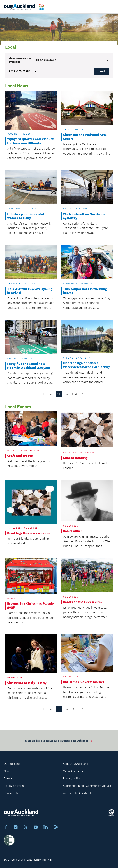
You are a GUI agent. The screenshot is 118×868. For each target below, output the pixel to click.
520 (74, 394)
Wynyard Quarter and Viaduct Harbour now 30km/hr (30, 141)
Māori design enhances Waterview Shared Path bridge (87, 365)
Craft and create (20, 456)
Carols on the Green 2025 (83, 602)
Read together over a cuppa (29, 533)
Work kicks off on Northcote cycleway (84, 216)
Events (8, 778)
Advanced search (23, 71)
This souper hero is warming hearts (85, 291)
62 (74, 709)
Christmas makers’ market (84, 682)
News (7, 771)
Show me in (20, 60)
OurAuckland (12, 764)
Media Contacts (73, 771)
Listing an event (14, 786)
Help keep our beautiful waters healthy (26, 216)
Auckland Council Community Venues (87, 786)
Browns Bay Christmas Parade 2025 (30, 606)
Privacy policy (72, 778)
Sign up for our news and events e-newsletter (59, 742)
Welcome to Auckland (77, 793)
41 (59, 709)
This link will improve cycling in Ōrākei (30, 291)
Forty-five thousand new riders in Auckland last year (29, 366)
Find (102, 71)
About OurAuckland (75, 764)
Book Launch (73, 531)
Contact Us (11, 793)
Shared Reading (75, 458)
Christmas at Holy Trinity (27, 683)
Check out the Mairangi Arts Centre (85, 137)
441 (59, 394)
